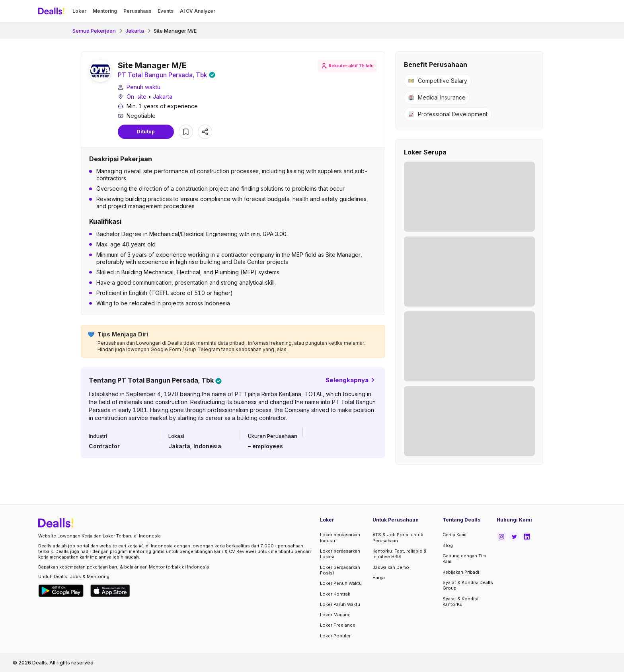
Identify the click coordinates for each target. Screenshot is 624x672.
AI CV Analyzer (198, 11)
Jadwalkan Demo (391, 567)
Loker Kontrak (335, 594)
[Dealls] (53, 11)
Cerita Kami (454, 535)
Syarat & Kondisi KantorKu (460, 602)
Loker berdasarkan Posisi (340, 570)
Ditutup (146, 132)
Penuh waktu (143, 87)
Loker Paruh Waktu (340, 604)
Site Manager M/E (175, 31)
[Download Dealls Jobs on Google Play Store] (61, 591)
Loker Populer (335, 636)
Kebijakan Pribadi (461, 572)
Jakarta (135, 31)
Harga (379, 578)
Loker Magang (335, 615)
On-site (136, 97)
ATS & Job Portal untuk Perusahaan (398, 537)
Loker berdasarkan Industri (340, 537)
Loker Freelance (338, 625)
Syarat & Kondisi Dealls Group (468, 585)
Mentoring (105, 11)
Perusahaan (137, 11)
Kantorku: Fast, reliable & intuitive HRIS (400, 554)
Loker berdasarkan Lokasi (340, 554)
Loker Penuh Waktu (341, 583)
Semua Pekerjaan (94, 31)
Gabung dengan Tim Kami (464, 559)
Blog (448, 545)
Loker (79, 11)
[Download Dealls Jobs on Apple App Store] (110, 591)
